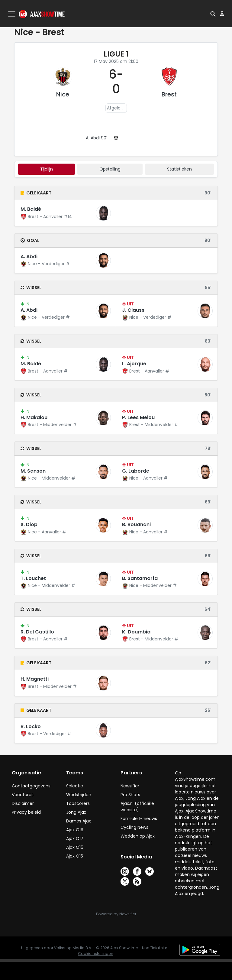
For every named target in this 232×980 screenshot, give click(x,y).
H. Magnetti (35, 679)
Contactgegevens (31, 786)
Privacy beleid (26, 812)
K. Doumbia (136, 632)
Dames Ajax (79, 821)
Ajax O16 (75, 847)
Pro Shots (130, 795)
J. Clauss (133, 310)
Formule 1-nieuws (139, 819)
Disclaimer (23, 803)
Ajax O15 (75, 856)
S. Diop (29, 524)
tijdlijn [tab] (47, 169)
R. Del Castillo (37, 632)
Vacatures (23, 795)
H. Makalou (34, 417)
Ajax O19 (75, 830)
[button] (213, 14)
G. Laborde (136, 471)
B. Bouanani (136, 524)
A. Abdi (29, 257)
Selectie (75, 786)
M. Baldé (31, 209)
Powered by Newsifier (116, 914)
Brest (169, 94)
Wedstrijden (79, 795)
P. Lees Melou (138, 417)
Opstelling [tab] (110, 169)
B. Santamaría (140, 578)
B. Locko (31, 726)
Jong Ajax (76, 812)
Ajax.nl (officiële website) (137, 807)
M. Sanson (33, 471)
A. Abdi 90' (97, 138)
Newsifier (130, 786)
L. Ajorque (134, 364)
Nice (63, 94)
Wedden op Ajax (138, 836)
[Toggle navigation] (12, 14)
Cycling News (134, 827)
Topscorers (78, 803)
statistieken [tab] (179, 169)
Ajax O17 (75, 838)
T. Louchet (33, 578)
